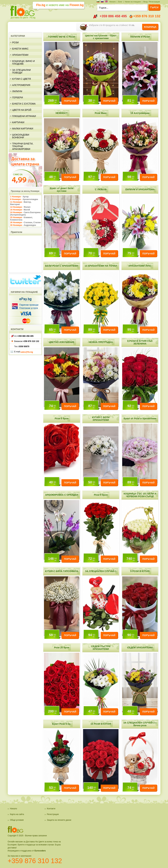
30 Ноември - (23, 225)
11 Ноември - (21, 203)
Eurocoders (40, 851)
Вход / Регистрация (152, 2)
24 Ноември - (25, 214)
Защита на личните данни (59, 820)
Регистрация (53, 814)
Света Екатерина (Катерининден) (25, 214)
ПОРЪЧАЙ (70, 101)
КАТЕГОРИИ (18, 36)
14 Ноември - (20, 207)
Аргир (26, 197)
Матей (27, 210)
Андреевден (30, 225)
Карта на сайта (17, 814)
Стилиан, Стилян (32, 222)
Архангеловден (30, 199)
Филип (27, 207)
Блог (120, 2)
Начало (112, 2)
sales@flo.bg (27, 352)
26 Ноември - (26, 222)
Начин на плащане (133, 2)
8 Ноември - (24, 199)
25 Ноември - (21, 219)
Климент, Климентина (21, 219)
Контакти (51, 809)
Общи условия (17, 820)
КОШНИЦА (150, 27)
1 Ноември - (19, 197)
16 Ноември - (20, 210)
